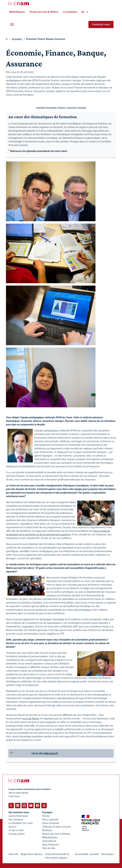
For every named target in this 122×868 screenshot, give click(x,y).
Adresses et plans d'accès (56, 827)
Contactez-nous (101, 24)
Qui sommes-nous (19, 812)
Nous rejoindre (50, 819)
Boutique (47, 830)
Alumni (12, 827)
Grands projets (17, 834)
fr (7, 39)
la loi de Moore (31, 718)
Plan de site (49, 848)
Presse (46, 816)
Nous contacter (51, 823)
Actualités (17, 39)
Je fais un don (16, 830)
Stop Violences (50, 844)
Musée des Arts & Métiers (56, 834)
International (49, 841)
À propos (47, 812)
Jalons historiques (18, 816)
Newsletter (107, 854)
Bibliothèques (50, 837)
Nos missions (16, 819)
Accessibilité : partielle (87, 854)
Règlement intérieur (32, 854)
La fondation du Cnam (21, 823)
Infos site (13, 854)
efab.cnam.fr (51, 753)
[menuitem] (17, 12)
